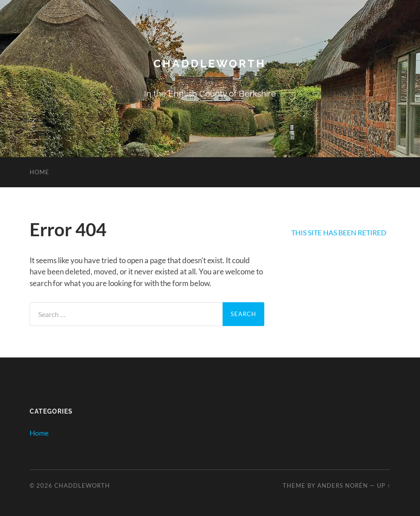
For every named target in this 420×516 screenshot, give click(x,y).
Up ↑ (384, 485)
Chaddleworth (210, 64)
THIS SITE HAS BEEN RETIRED (339, 232)
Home (39, 172)
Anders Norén (343, 485)
